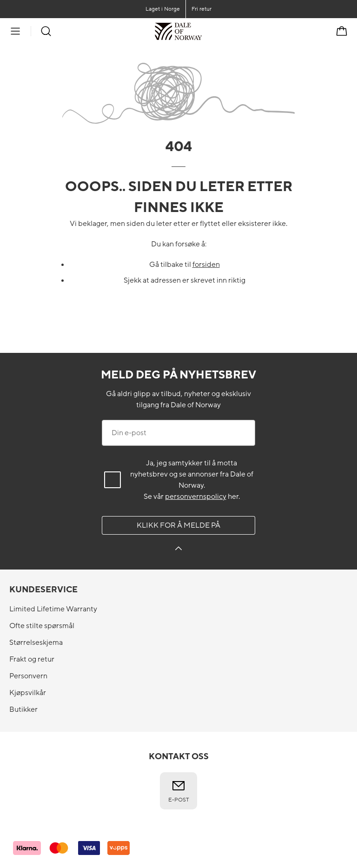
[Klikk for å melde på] (178, 550)
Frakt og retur (32, 659)
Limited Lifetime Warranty (53, 609)
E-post (179, 791)
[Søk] (46, 31)
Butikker (23, 709)
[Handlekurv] (342, 31)
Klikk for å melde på (178, 525)
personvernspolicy (196, 497)
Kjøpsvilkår (28, 693)
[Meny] (15, 31)
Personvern (28, 676)
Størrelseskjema (36, 643)
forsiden (206, 265)
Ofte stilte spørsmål (42, 626)
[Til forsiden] (202, 31)
